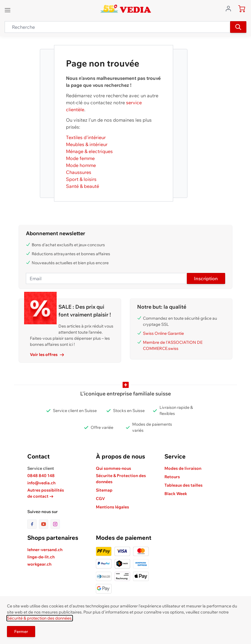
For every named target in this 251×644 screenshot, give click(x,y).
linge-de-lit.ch (41, 557)
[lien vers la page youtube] (45, 524)
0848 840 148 (41, 476)
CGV (100, 499)
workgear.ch (39, 564)
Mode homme (81, 165)
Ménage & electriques (89, 151)
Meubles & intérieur (87, 144)
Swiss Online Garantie (163, 333)
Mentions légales (112, 507)
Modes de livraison (183, 468)
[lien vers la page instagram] (55, 524)
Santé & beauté (83, 186)
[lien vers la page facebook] (33, 524)
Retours (172, 477)
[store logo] (126, 9)
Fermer (21, 632)
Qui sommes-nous (113, 468)
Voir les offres (47, 355)
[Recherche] (238, 27)
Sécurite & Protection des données (121, 479)
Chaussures (79, 172)
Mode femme (80, 158)
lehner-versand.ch (45, 550)
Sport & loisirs (81, 179)
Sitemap (104, 490)
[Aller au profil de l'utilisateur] (230, 8)
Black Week (176, 494)
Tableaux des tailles (183, 485)
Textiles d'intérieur (86, 137)
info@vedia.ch (41, 483)
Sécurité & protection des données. (40, 618)
